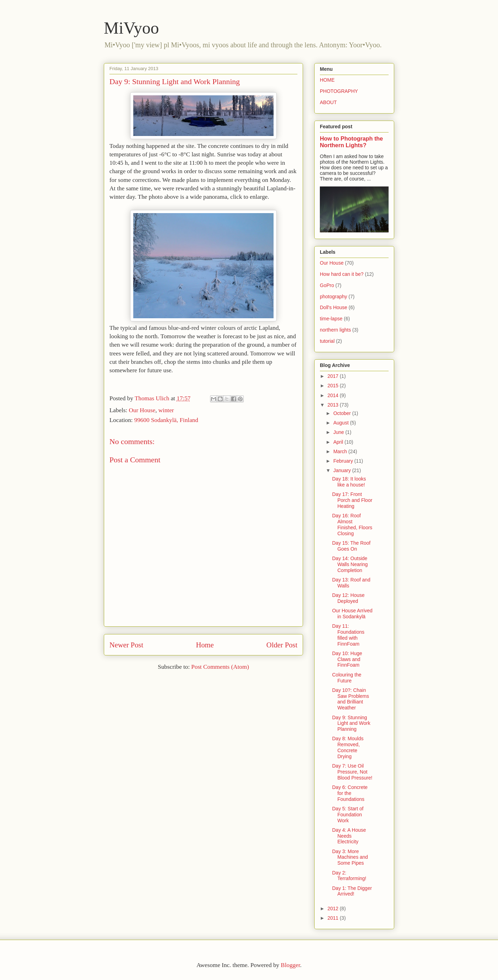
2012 (334, 908)
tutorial (327, 341)
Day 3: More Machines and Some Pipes (350, 857)
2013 (334, 405)
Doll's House (334, 307)
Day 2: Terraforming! (349, 876)
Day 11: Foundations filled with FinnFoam (348, 635)
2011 (334, 918)
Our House (142, 410)
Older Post (282, 645)
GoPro (327, 285)
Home (205, 645)
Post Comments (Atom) (220, 667)
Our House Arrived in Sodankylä (352, 614)
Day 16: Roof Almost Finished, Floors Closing (352, 524)
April (339, 442)
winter (166, 410)
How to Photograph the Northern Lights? (351, 142)
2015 (334, 386)
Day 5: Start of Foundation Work (348, 815)
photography (334, 297)
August (341, 423)
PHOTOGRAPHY (339, 91)
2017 (334, 376)
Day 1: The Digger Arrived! (352, 891)
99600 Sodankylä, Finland (166, 420)
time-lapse (331, 319)
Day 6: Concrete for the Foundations (350, 793)
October (343, 413)
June (339, 432)
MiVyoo (131, 28)
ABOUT (328, 102)
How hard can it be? (342, 274)
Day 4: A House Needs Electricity (349, 836)
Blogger (291, 965)
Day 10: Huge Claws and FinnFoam (347, 659)
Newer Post (126, 645)
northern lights (335, 330)
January (343, 470)
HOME (327, 80)
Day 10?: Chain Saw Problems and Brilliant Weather (351, 699)
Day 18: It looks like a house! (349, 482)
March (341, 451)
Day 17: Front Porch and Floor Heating (352, 500)
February (344, 461)
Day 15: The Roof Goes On (351, 546)
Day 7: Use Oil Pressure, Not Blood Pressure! (352, 772)
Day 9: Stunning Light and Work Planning (351, 723)
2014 (334, 395)
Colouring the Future (347, 678)
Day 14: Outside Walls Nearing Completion (350, 564)
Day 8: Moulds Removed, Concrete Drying (348, 747)
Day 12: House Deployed (348, 598)
